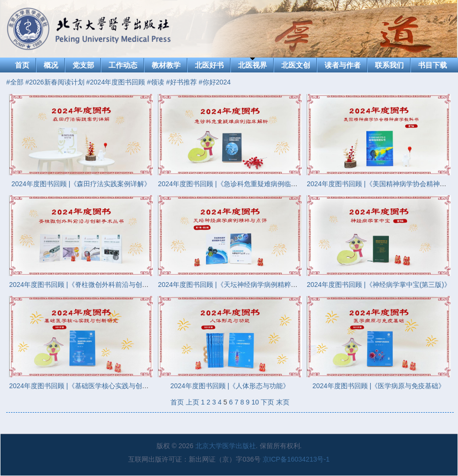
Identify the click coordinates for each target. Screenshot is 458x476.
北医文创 (296, 65)
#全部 (15, 82)
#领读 (156, 82)
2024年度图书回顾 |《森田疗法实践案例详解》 (81, 184)
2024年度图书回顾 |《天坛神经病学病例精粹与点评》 (238, 285)
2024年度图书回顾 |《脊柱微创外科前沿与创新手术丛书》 (96, 285)
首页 (22, 65)
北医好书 (209, 65)
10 (255, 402)
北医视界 (253, 65)
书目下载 (433, 65)
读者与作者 (343, 65)
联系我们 (389, 65)
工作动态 (123, 65)
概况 (51, 65)
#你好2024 (215, 82)
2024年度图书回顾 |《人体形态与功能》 (230, 386)
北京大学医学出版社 (226, 446)
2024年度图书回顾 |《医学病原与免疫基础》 (379, 386)
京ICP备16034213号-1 (296, 459)
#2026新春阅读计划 (55, 82)
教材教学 (166, 65)
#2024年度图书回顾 (116, 82)
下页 (267, 402)
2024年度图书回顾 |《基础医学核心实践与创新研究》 (89, 386)
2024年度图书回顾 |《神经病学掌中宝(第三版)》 (379, 285)
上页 (193, 402)
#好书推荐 (181, 82)
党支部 (83, 65)
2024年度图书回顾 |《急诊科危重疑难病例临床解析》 (238, 184)
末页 (283, 402)
